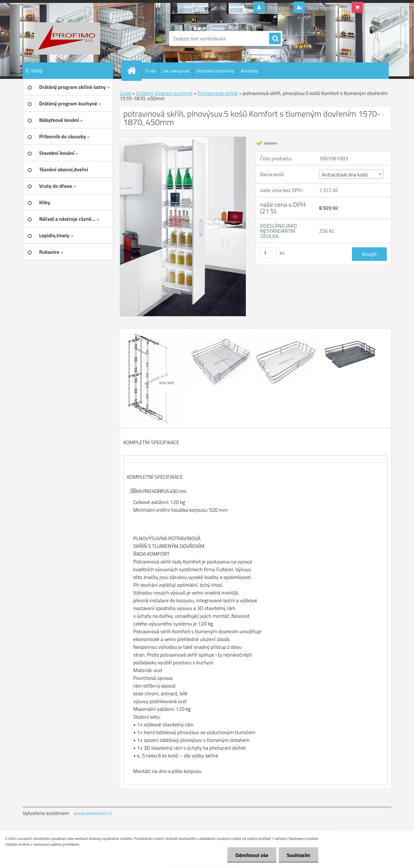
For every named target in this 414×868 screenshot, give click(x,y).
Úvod (125, 93)
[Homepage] (134, 70)
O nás (151, 71)
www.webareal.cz (93, 813)
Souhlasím (298, 855)
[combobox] (351, 174)
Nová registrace (324, 8)
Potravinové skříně (218, 93)
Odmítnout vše (252, 855)
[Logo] (67, 38)
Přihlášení (278, 8)
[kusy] (268, 253)
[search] (275, 39)
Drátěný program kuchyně (164, 93)
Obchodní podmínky (215, 71)
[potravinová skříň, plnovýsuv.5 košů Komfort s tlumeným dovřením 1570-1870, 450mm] (156, 334)
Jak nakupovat (176, 71)
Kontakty (250, 71)
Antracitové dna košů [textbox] (345, 175)
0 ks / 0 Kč (376, 8)
